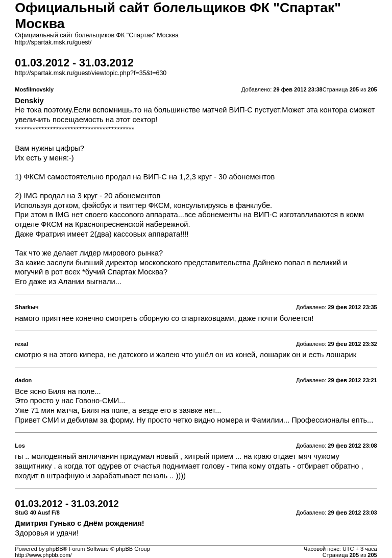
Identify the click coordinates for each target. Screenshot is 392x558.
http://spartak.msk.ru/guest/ (53, 42)
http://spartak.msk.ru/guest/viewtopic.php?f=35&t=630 (91, 73)
